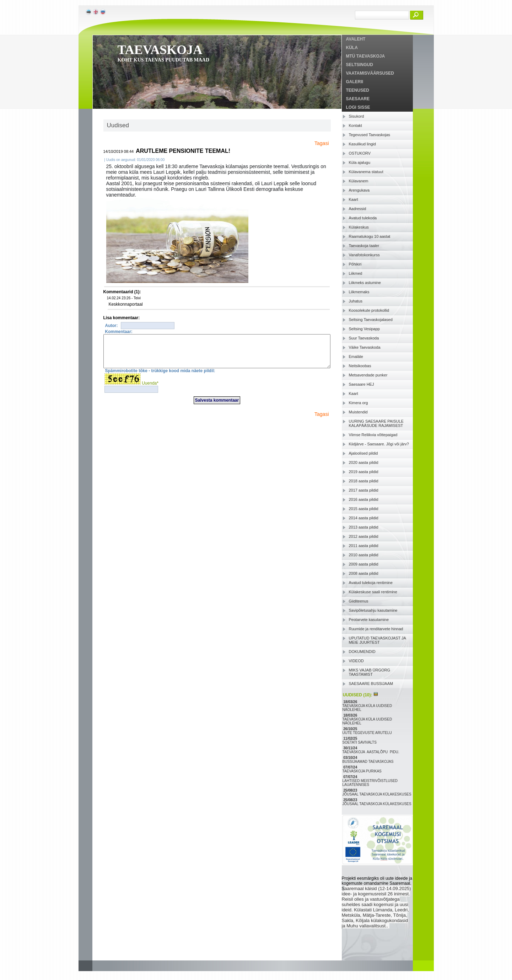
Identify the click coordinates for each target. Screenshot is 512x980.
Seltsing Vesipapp (364, 329)
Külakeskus (359, 227)
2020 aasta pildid (364, 462)
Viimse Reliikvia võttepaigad (373, 435)
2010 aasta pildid (364, 555)
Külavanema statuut (366, 172)
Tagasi (322, 143)
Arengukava (359, 190)
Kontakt (355, 125)
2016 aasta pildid (364, 499)
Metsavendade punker (368, 375)
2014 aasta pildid (364, 518)
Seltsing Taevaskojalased (371, 320)
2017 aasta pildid (364, 490)
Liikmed (356, 273)
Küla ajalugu (360, 162)
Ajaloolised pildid (363, 453)
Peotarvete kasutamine (369, 620)
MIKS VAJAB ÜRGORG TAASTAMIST (370, 672)
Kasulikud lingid (362, 144)
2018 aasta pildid (364, 481)
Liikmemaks (359, 292)
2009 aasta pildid (364, 564)
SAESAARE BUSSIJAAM (371, 684)
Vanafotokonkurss (364, 255)
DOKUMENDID (362, 652)
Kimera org (359, 403)
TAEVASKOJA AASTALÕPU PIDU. (371, 752)
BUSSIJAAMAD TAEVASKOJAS (369, 762)
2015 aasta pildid (364, 509)
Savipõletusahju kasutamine (373, 610)
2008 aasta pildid (364, 573)
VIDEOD (356, 661)
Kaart (354, 199)
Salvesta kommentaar (217, 407)
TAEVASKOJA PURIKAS (363, 771)
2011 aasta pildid (364, 546)
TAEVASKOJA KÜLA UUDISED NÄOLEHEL (367, 708)
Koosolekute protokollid (369, 310)
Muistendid (358, 412)
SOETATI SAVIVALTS (360, 742)
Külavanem (359, 181)
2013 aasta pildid (364, 527)
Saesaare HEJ (362, 384)
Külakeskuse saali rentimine (373, 592)
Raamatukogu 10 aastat (370, 236)
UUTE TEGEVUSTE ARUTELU (368, 733)
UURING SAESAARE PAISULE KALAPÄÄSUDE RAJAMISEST (376, 423)
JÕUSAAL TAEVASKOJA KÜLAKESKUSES (378, 794)
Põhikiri (355, 264)
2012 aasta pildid (364, 536)
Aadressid (358, 209)
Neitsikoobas (360, 366)
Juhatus (356, 301)
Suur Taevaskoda (364, 338)
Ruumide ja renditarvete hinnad (376, 629)
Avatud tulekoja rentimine (371, 583)
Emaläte (356, 357)
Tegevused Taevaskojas (370, 135)
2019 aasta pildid (364, 472)
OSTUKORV (360, 153)
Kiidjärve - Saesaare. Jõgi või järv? (379, 444)
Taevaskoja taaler (364, 246)
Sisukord (357, 116)
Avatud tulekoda (363, 218)
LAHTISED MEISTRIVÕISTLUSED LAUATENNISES (370, 783)
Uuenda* (150, 390)
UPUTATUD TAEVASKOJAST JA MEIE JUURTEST (378, 640)
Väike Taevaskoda (365, 347)
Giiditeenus (359, 601)
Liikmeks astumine (365, 283)
